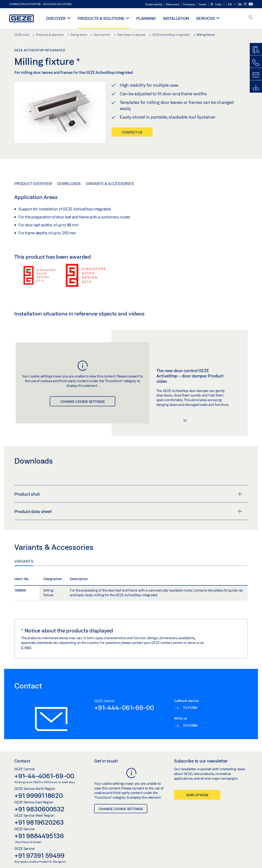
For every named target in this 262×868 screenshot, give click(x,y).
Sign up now (197, 795)
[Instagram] (246, 4)
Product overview (33, 184)
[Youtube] (251, 4)
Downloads (69, 184)
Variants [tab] (24, 561)
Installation (176, 18)
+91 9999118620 (39, 795)
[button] (217, 4)
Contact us (132, 132)
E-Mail (26, 647)
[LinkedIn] (240, 4)
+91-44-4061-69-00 (44, 776)
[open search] (251, 18)
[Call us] (256, 63)
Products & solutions (101, 18)
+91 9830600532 (39, 809)
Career (202, 4)
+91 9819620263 (39, 822)
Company (189, 4)
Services (205, 18)
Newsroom (173, 4)
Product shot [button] (128, 494)
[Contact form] (256, 75)
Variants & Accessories (110, 184)
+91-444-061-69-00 (124, 707)
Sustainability (154, 4)
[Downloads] (256, 88)
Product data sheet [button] (128, 511)
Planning (146, 18)
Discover (56, 18)
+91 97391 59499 (39, 855)
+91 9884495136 (39, 836)
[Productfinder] (256, 50)
